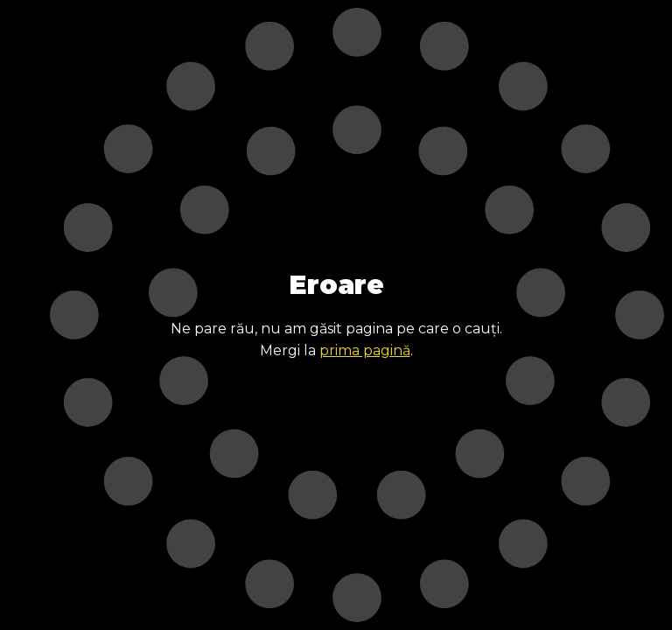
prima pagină (365, 350)
